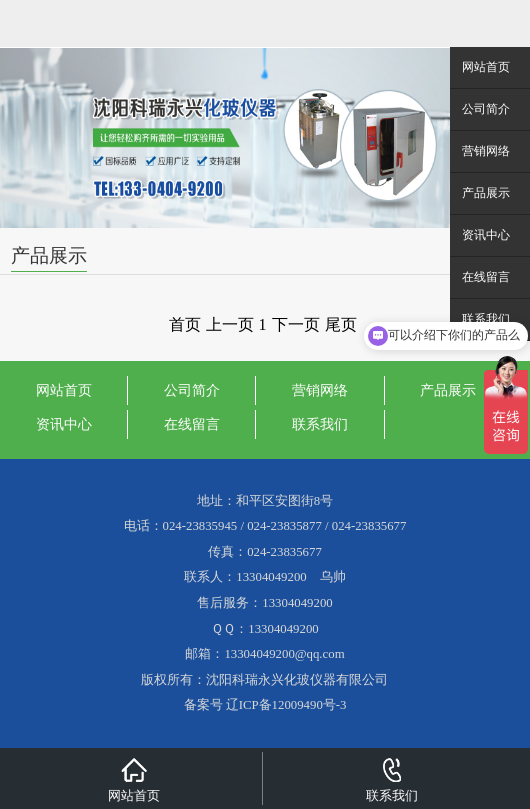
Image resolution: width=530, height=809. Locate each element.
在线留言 (192, 424)
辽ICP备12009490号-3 (286, 705)
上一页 (230, 324)
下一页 (296, 324)
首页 (185, 324)
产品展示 (448, 390)
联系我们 (320, 424)
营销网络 (320, 390)
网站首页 (64, 390)
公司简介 (192, 390)
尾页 (341, 324)
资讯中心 (64, 424)
